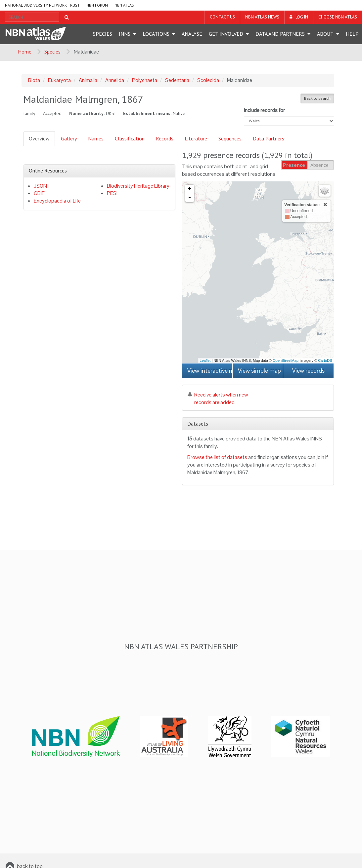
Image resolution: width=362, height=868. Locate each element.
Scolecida (208, 80)
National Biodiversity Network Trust (42, 5)
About (325, 34)
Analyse (192, 34)
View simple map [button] (259, 371)
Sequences (230, 138)
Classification (130, 138)
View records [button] (308, 371)
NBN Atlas (124, 5)
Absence (319, 165)
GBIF (39, 193)
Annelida (115, 80)
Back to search (317, 98)
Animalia (88, 80)
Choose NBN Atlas (338, 17)
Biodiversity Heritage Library (138, 186)
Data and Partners (280, 34)
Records (165, 138)
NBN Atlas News (262, 17)
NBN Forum (97, 5)
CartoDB (325, 360)
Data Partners (269, 138)
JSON (40, 186)
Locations (156, 34)
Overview (39, 138)
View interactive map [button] (210, 371)
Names (96, 138)
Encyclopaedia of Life (57, 201)
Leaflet (205, 360)
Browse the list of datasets (217, 457)
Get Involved (226, 34)
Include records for (264, 110)
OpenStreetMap (286, 360)
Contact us (222, 17)
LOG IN (302, 17)
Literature (196, 138)
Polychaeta (145, 80)
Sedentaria (177, 80)
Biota (34, 80)
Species (103, 34)
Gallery (69, 138)
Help (352, 34)
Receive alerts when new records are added (218, 398)
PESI (112, 193)
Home (25, 52)
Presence (294, 165)
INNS (125, 34)
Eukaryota (59, 80)
